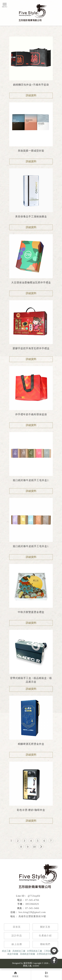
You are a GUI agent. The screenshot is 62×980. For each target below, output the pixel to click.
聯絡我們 (45, 944)
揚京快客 (28, 963)
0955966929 (32, 904)
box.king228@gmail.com (32, 912)
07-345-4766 (32, 900)
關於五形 (45, 927)
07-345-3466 (32, 908)
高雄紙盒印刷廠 (28, 954)
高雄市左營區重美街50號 (32, 916)
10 (34, 847)
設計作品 (17, 936)
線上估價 (17, 944)
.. (49, 963)
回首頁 (17, 927)
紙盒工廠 (6, 951)
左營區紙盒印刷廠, (46, 954)
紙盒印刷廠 (13, 954)
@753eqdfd (34, 896)
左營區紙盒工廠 (34, 951)
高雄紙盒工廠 (19, 951)
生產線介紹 (45, 936)
